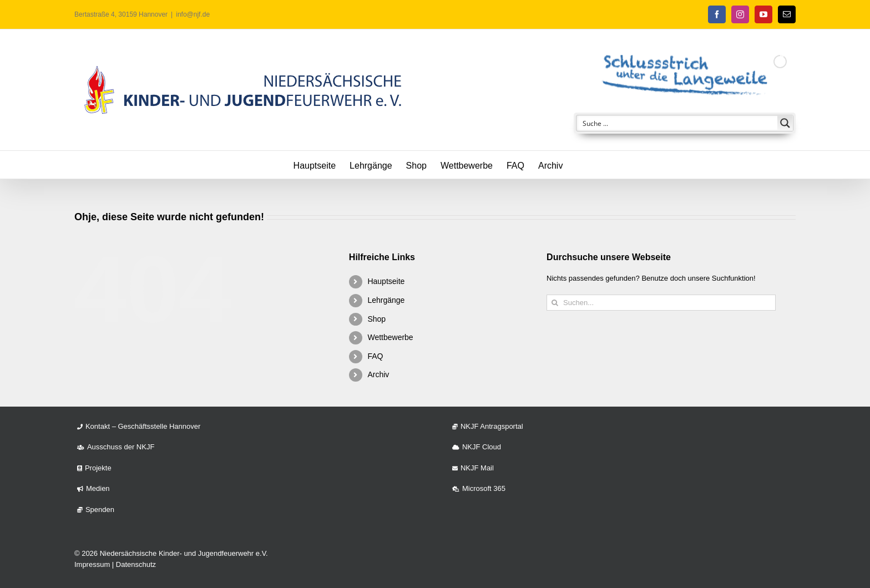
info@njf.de (193, 14)
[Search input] (677, 123)
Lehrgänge (386, 300)
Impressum (92, 564)
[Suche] (555, 303)
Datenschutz (136, 564)
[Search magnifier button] (785, 123)
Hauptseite (386, 281)
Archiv (378, 374)
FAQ (375, 356)
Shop (376, 319)
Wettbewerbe (390, 337)
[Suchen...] (661, 303)
